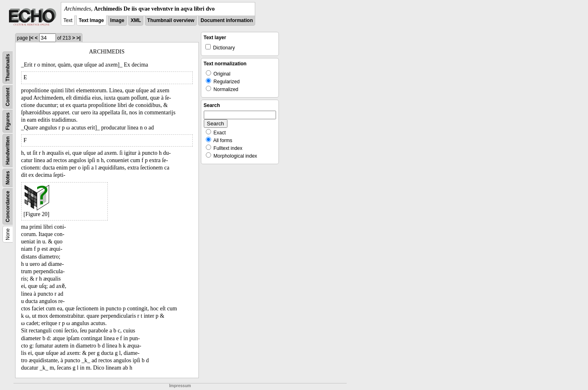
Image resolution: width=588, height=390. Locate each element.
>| (78, 38)
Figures (8, 121)
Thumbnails (8, 68)
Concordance (8, 206)
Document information (227, 20)
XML (136, 20)
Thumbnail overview (171, 20)
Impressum (180, 386)
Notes (8, 178)
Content (8, 97)
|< (31, 38)
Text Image (91, 20)
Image (117, 20)
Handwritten (8, 150)
